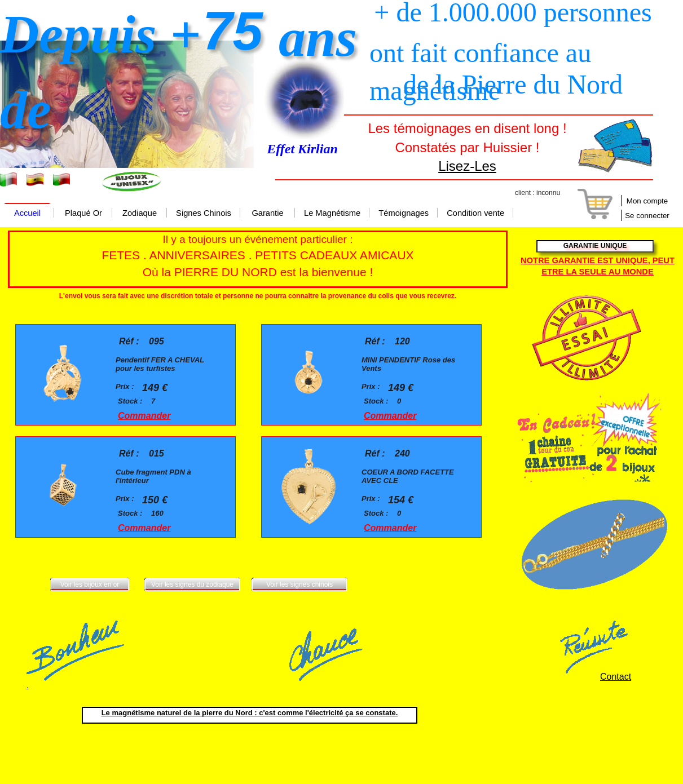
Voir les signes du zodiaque (192, 584)
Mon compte (647, 201)
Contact (616, 677)
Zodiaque (140, 214)
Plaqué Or (83, 214)
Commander (144, 416)
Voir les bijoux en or (90, 584)
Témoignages (404, 214)
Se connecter (647, 216)
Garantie (267, 214)
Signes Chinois (204, 214)
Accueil (27, 214)
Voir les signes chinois (299, 584)
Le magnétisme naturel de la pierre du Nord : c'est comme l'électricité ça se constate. (250, 713)
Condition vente (475, 214)
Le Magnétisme (332, 214)
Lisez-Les (467, 166)
